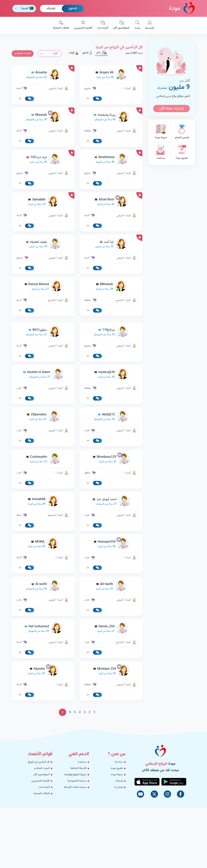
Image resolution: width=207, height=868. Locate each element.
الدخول (73, 9)
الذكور (87, 53)
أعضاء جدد (103, 25)
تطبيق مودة (182, 153)
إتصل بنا (119, 787)
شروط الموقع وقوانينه (75, 775)
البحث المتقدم (23, 53)
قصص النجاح (182, 132)
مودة (182, 8)
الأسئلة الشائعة (78, 768)
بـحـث (137, 25)
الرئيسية (150, 25)
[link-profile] (111, 75)
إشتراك (51, 9)
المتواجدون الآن (121, 25)
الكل (101, 53)
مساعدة (161, 153)
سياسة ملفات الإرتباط (75, 787)
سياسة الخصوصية (77, 781)
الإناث (74, 53)
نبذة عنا (119, 762)
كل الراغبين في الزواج (39, 762)
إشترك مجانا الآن (171, 109)
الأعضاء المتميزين (83, 25)
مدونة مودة (161, 132)
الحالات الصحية (61, 25)
